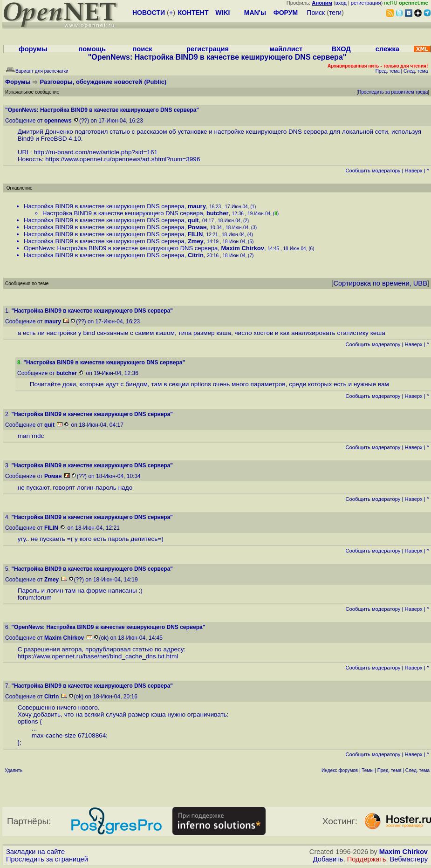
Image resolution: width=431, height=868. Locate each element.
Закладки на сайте (35, 852)
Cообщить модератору (373, 171)
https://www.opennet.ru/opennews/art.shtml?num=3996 (123, 159)
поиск (142, 49)
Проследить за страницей (47, 859)
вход (341, 3)
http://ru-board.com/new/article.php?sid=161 (96, 152)
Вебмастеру (409, 859)
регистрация (366, 3)
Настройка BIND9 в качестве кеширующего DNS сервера (104, 206)
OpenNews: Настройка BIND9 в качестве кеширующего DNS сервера (121, 248)
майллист (286, 49)
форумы (33, 49)
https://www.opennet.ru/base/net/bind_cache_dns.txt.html (98, 656)
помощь (92, 49)
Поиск (316, 13)
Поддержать (367, 859)
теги (335, 13)
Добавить (328, 859)
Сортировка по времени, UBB (380, 283)
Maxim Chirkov (404, 852)
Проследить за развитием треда (393, 92)
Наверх (414, 171)
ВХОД (341, 49)
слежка (387, 49)
